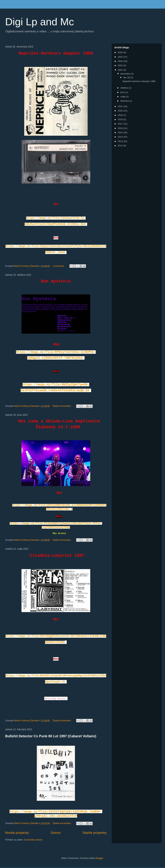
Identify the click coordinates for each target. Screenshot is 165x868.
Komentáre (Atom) (33, 840)
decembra (126, 74)
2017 (121, 124)
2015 (121, 133)
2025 (121, 57)
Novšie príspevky (17, 833)
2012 (121, 146)
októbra (125, 88)
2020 (121, 111)
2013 (121, 141)
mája (123, 97)
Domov (56, 833)
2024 (121, 61)
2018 (121, 119)
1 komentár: (59, 266)
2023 (121, 65)
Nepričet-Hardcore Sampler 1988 (139, 81)
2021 (121, 106)
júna (123, 92)
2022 (121, 70)
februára (125, 101)
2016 (121, 128)
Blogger (99, 858)
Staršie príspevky (95, 833)
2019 (121, 115)
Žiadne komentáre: (62, 406)
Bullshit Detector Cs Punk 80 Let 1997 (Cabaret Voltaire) (51, 736)
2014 (121, 137)
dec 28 (127, 77)
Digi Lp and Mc (40, 22)
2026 (121, 52)
